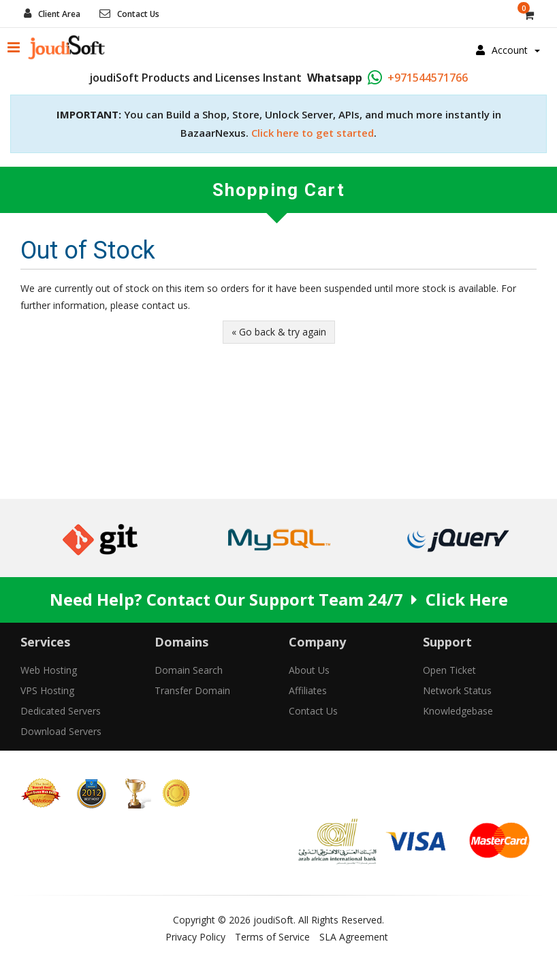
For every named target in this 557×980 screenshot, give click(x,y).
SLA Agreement (354, 937)
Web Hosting (49, 670)
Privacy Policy (195, 937)
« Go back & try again (279, 332)
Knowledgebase (458, 711)
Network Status (457, 690)
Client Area (59, 14)
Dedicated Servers (61, 711)
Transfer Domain (192, 690)
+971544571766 (428, 78)
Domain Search (189, 670)
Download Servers (61, 731)
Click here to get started (313, 133)
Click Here (467, 599)
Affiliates (308, 690)
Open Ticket (449, 670)
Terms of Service (272, 937)
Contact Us (138, 14)
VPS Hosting (47, 690)
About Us (309, 670)
